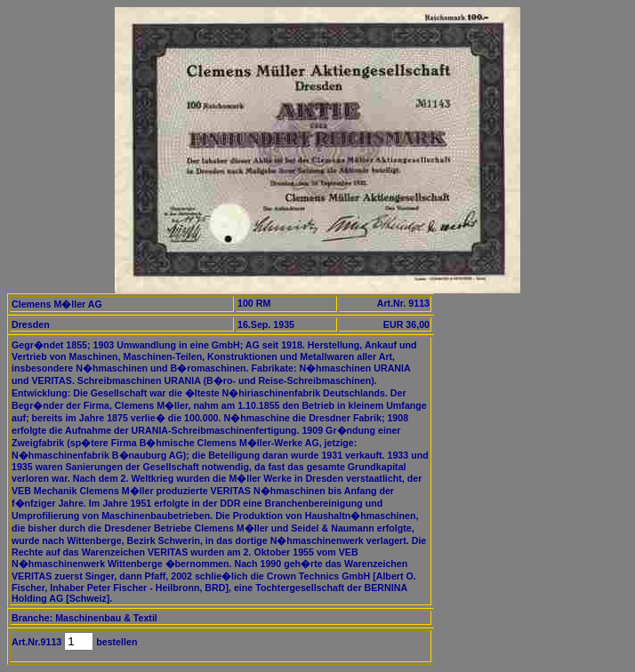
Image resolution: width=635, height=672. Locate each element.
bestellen (115, 642)
